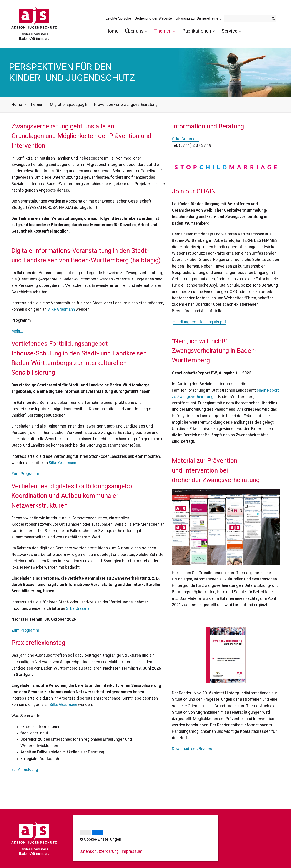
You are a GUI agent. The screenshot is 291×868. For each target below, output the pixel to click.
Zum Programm (25, 474)
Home (112, 31)
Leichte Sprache (118, 18)
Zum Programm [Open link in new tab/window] (25, 630)
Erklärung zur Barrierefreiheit (198, 18)
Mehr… (17, 331)
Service (231, 31)
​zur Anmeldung (25, 770)
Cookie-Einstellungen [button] (100, 839)
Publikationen (198, 31)
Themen (165, 31)
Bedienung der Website (153, 18)
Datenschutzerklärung (99, 851)
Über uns (136, 31)
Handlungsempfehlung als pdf (199, 322)
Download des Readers (193, 749)
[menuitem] (114, 31)
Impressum (132, 851)
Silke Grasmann (61, 309)
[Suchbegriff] (250, 19)
